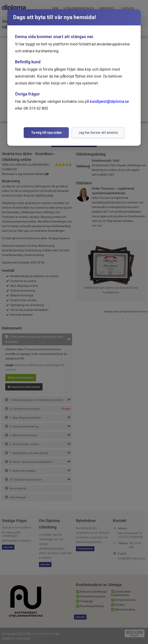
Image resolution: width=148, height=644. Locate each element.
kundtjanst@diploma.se (109, 101)
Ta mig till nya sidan (46, 133)
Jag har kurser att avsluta (97, 133)
